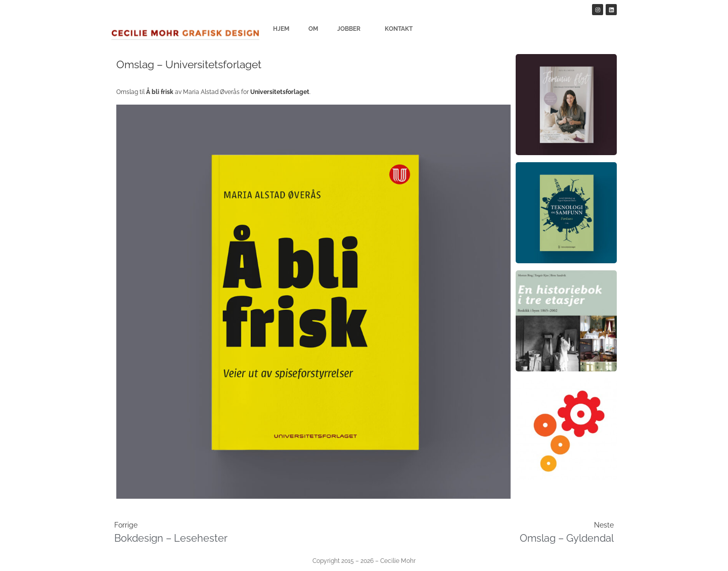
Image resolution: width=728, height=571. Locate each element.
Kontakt (399, 29)
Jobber (351, 29)
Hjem (281, 29)
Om (313, 29)
